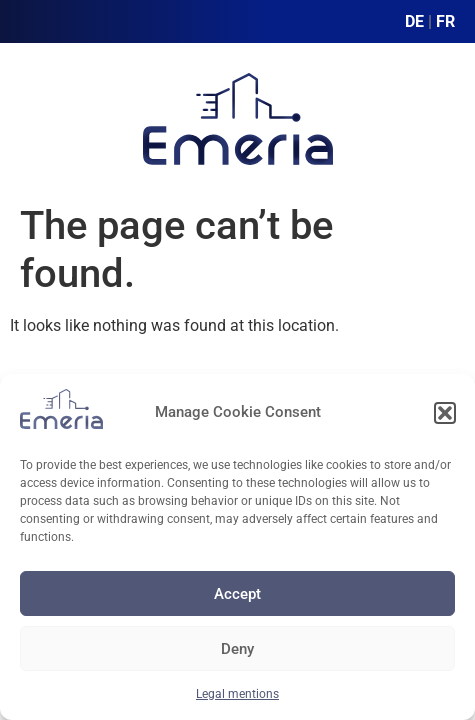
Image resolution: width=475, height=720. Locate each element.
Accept (237, 594)
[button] (445, 413)
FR (445, 21)
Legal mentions (237, 694)
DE (414, 21)
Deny (237, 649)
